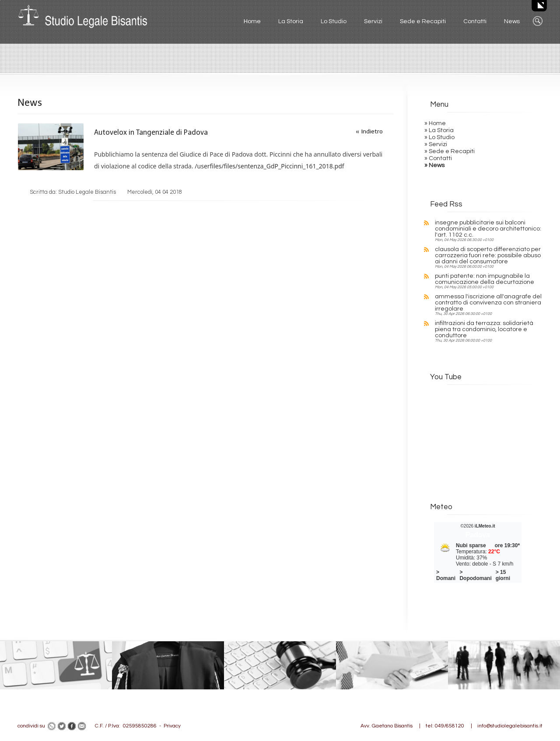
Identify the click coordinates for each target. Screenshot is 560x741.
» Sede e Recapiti (450, 151)
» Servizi (436, 144)
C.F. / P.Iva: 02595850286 (126, 726)
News (512, 21)
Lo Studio (334, 21)
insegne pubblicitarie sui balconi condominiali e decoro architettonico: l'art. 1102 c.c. (488, 229)
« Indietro (369, 131)
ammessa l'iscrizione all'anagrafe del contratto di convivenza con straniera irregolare (488, 303)
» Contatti (438, 158)
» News (434, 165)
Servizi (373, 21)
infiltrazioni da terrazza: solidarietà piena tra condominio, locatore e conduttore (484, 329)
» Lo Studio (439, 137)
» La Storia (439, 130)
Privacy (172, 726)
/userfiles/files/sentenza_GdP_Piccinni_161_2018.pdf (269, 166)
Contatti (475, 21)
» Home (435, 123)
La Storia (291, 21)
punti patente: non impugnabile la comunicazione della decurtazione (485, 279)
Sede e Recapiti (423, 21)
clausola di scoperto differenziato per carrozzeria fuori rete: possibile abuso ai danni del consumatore (488, 255)
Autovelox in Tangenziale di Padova (151, 132)
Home (252, 21)
